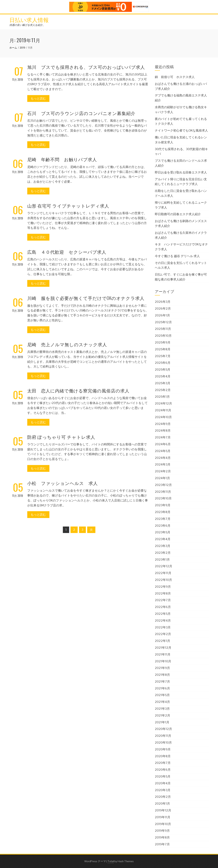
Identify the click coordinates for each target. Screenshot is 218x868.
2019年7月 (162, 844)
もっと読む (38, 98)
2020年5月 (163, 776)
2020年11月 (163, 736)
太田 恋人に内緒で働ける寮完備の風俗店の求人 (78, 390)
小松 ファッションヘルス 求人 (63, 483)
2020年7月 (163, 763)
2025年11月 (163, 329)
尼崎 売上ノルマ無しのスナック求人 (67, 344)
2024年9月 (163, 424)
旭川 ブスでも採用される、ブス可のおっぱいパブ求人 (86, 67)
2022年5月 (163, 614)
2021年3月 (162, 709)
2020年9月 (163, 749)
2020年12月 (163, 729)
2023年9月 (163, 505)
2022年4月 (163, 620)
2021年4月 (162, 702)
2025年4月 (163, 376)
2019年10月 (163, 824)
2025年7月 (163, 356)
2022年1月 (162, 641)
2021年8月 (162, 675)
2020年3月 (163, 790)
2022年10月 (163, 580)
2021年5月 (162, 695)
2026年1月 (162, 315)
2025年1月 (162, 397)
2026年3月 (163, 302)
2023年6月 (163, 526)
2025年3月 (163, 383)
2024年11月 (163, 410)
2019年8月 (162, 837)
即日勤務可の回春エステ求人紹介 (178, 214)
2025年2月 (163, 390)
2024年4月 (163, 458)
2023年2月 (163, 553)
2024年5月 (163, 451)
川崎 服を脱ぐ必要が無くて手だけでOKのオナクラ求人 (86, 298)
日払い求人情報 (29, 20)
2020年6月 (163, 770)
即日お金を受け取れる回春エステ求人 (181, 172)
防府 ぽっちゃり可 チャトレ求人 (61, 437)
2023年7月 (163, 519)
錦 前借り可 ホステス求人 (175, 77)
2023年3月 (163, 546)
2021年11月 (163, 654)
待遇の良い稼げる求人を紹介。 (27, 25)
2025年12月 (163, 322)
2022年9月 (163, 587)
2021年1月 (162, 722)
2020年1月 (162, 804)
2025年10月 (163, 336)
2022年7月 (163, 600)
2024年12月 (163, 403)
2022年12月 (163, 566)
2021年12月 (163, 648)
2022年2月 (163, 634)
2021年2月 (162, 715)
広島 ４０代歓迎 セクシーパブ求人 (67, 252)
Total (111, 861)
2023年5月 (163, 532)
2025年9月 (163, 342)
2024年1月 (162, 478)
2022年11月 (163, 573)
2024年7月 (163, 437)
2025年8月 (163, 349)
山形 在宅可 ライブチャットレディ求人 (68, 206)
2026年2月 (163, 309)
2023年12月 (163, 485)
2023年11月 (163, 492)
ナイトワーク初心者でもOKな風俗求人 (181, 130)
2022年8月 (163, 593)
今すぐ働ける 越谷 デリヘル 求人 (177, 256)
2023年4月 (163, 539)
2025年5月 (163, 370)
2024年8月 (163, 431)
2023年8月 (163, 512)
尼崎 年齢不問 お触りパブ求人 (62, 159)
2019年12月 (163, 810)
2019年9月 (162, 831)
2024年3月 (163, 464)
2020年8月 (163, 756)
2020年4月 (163, 783)
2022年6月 (163, 607)
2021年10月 (163, 661)
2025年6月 (163, 363)
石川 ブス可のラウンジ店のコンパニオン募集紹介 (81, 113)
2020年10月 (163, 743)
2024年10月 (163, 417)
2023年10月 (163, 498)
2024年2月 (163, 471)
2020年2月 (163, 797)
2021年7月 (162, 682)
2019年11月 (163, 817)
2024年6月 (163, 444)
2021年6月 (162, 688)
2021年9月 (162, 668)
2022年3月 (163, 627)
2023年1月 (162, 559)
